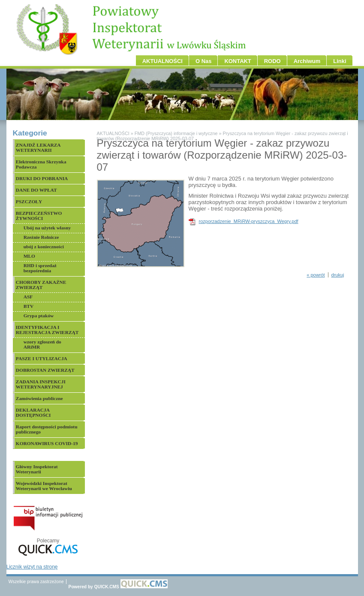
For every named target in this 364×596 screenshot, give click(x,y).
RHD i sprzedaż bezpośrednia (40, 268)
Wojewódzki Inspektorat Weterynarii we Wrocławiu (44, 486)
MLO (29, 256)
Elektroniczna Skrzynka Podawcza (41, 164)
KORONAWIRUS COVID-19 (47, 443)
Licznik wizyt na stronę (32, 567)
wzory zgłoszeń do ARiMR (42, 344)
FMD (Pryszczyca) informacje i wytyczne (176, 133)
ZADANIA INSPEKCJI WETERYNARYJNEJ (41, 384)
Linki (340, 61)
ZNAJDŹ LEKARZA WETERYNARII (38, 147)
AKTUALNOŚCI (162, 61)
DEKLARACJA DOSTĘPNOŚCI (33, 412)
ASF (28, 297)
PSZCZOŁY (29, 202)
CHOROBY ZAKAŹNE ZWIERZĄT (41, 285)
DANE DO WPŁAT (36, 190)
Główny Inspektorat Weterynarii (37, 469)
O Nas (203, 61)
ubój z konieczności (44, 247)
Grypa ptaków (39, 316)
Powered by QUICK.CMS (118, 587)
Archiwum (307, 61)
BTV (29, 306)
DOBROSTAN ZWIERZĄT (45, 370)
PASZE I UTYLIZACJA (42, 358)
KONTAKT (238, 61)
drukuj (338, 275)
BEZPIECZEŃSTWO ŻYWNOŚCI (39, 216)
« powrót (316, 275)
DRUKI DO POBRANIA (42, 178)
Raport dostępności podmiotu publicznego (47, 429)
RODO (272, 61)
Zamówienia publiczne (39, 398)
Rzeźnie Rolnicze (41, 237)
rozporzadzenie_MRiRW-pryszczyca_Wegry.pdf (249, 221)
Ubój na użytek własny (47, 228)
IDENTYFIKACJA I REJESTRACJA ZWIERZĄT (47, 330)
